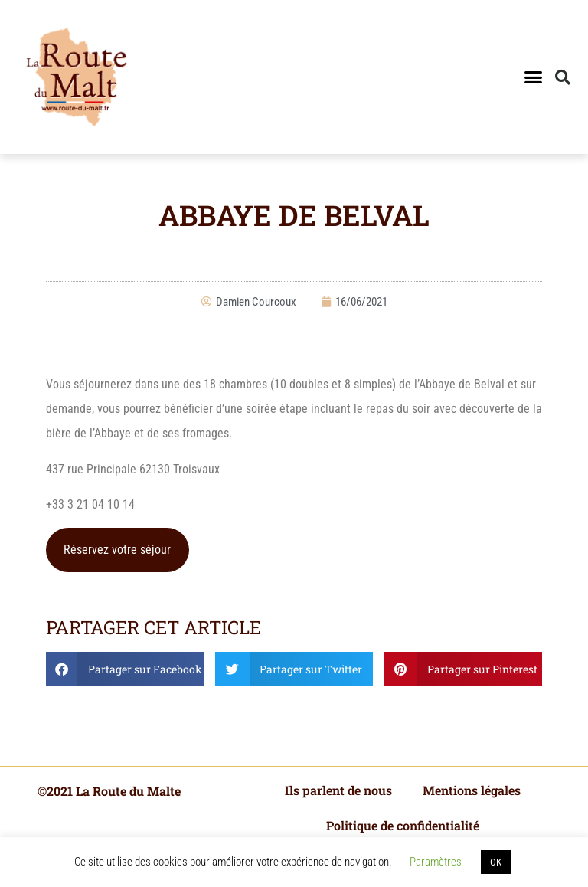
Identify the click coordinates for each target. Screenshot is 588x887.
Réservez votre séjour (117, 550)
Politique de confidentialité (403, 825)
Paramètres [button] (436, 862)
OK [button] (496, 862)
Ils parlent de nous (338, 790)
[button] (533, 77)
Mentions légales (472, 790)
